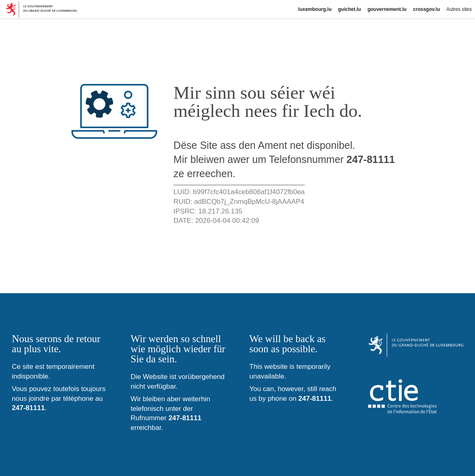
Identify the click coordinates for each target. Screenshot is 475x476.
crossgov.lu (426, 9)
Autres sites (459, 9)
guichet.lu (349, 9)
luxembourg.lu (315, 9)
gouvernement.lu (387, 9)
